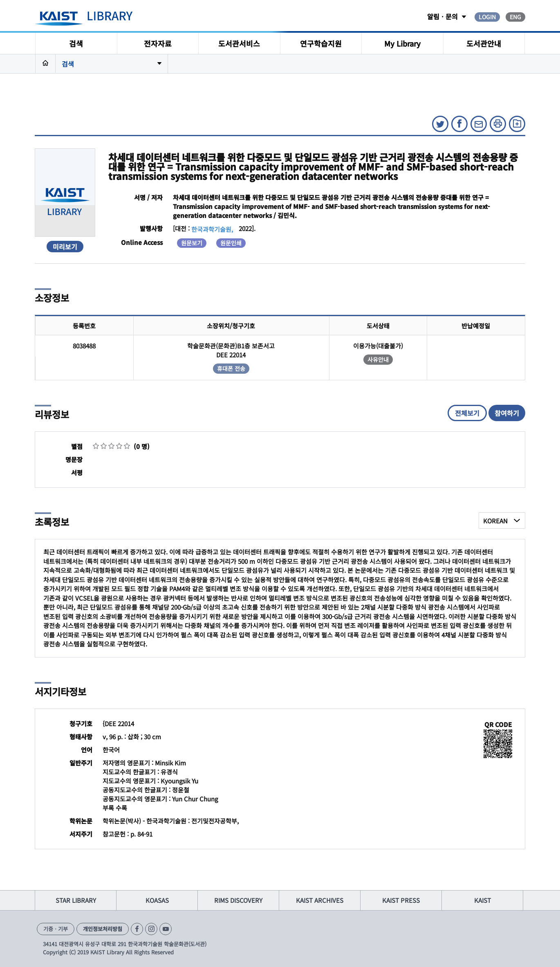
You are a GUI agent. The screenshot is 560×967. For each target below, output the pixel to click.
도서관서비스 (239, 43)
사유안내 (378, 359)
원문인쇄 (231, 243)
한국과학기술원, (212, 229)
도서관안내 (484, 43)
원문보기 (192, 243)
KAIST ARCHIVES (320, 900)
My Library (402, 43)
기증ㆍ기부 (56, 929)
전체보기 (467, 413)
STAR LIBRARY (76, 900)
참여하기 (507, 413)
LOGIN (487, 17)
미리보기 (65, 247)
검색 (76, 43)
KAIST (483, 900)
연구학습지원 (321, 43)
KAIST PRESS (401, 900)
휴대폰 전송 (231, 368)
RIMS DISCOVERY (238, 900)
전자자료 (158, 43)
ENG (515, 17)
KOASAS (157, 900)
